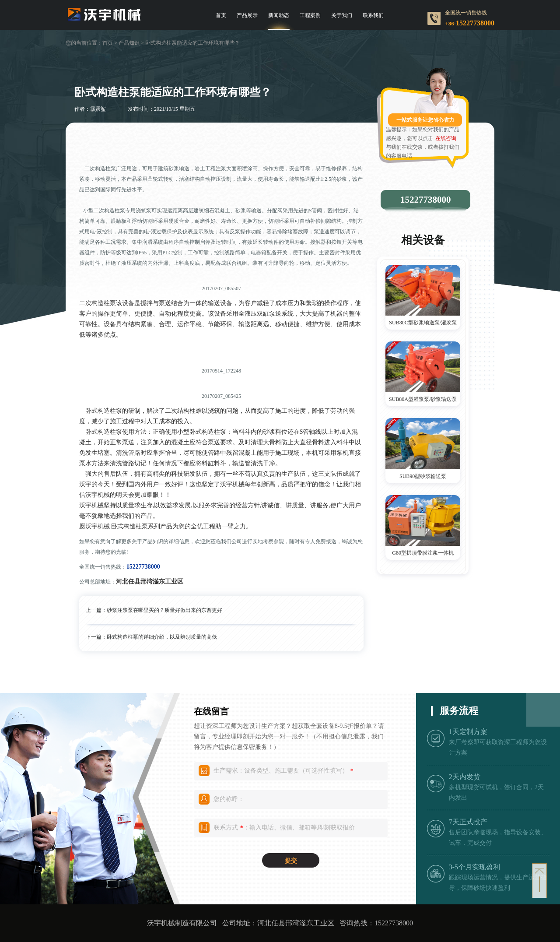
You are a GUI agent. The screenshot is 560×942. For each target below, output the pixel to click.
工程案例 (310, 15)
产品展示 (247, 15)
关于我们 (342, 15)
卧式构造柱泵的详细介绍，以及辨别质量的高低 (162, 637)
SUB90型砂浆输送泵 (423, 476)
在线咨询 (446, 138)
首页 (221, 15)
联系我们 (373, 15)
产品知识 (129, 43)
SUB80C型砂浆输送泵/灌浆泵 (423, 323)
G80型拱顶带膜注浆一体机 (423, 553)
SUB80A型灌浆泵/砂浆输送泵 (423, 399)
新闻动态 (279, 15)
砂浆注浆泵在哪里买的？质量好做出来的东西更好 (164, 610)
